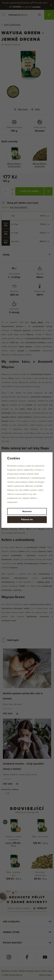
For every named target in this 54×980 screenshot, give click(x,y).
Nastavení (27, 511)
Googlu (41, 482)
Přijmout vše (27, 520)
